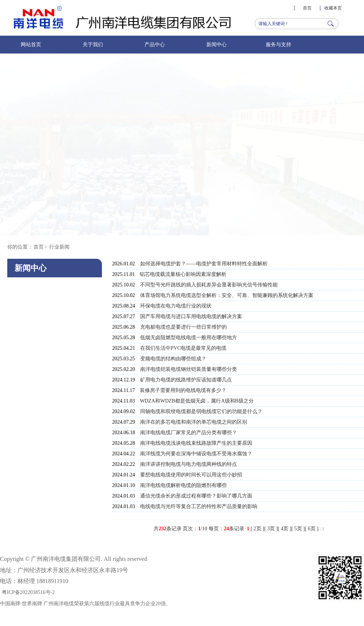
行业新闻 (59, 247)
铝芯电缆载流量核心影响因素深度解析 (183, 274)
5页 (298, 529)
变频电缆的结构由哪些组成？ (173, 359)
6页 (312, 529)
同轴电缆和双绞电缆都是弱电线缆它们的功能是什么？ (201, 411)
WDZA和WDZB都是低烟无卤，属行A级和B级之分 (197, 401)
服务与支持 (278, 45)
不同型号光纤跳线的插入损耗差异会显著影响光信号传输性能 (209, 285)
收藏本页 (333, 8)
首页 (307, 8)
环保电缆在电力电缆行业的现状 (176, 306)
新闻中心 (217, 45)
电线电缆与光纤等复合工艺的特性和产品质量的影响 (199, 506)
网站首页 (31, 45)
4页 (284, 529)
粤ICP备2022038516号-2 (28, 592)
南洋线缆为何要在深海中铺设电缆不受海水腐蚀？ (196, 454)
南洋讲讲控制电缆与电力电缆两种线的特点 (189, 464)
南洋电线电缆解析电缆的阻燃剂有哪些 (183, 485)
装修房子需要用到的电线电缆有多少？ (183, 390)
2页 (258, 529)
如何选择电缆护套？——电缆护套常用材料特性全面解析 (204, 264)
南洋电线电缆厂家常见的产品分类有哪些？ (189, 433)
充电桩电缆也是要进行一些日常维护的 (183, 327)
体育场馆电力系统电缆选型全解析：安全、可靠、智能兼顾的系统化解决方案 (227, 295)
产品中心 (155, 45)
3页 (271, 529)
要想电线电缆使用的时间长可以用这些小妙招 (191, 475)
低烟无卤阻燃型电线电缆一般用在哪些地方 (189, 338)
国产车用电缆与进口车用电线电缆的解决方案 (191, 316)
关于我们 (93, 45)
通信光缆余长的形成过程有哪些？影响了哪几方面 (196, 496)
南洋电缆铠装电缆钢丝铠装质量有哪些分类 (189, 369)
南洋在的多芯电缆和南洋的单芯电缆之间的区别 (194, 422)
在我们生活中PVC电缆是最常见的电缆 (183, 348)
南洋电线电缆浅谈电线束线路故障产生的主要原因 (196, 443)
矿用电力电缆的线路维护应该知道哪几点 (186, 380)
